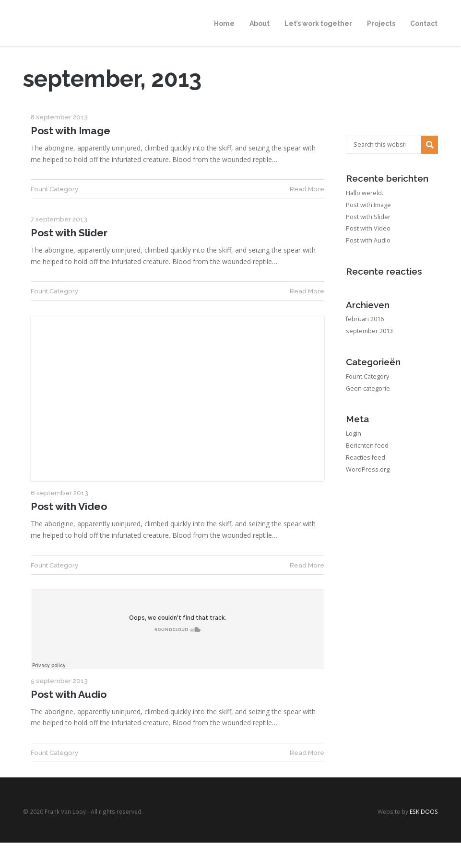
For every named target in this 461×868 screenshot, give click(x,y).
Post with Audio (69, 694)
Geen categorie (368, 388)
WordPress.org (368, 469)
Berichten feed (367, 446)
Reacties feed (366, 457)
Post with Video (69, 506)
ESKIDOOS (424, 811)
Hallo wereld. (365, 193)
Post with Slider (69, 233)
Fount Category (54, 189)
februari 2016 (365, 319)
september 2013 (369, 331)
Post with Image (71, 131)
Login (354, 434)
